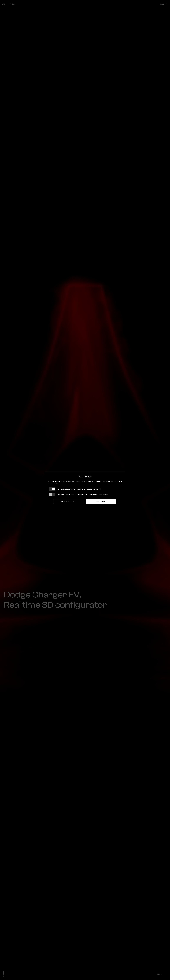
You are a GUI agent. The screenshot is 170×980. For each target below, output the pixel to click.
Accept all (101, 502)
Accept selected (69, 502)
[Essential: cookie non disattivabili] (52, 489)
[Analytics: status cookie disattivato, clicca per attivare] (52, 495)
